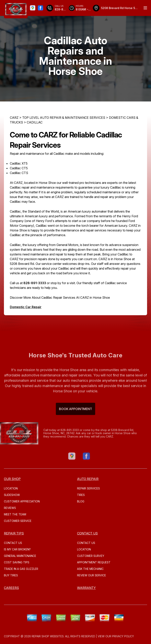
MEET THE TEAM (15, 514)
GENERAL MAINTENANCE (20, 556)
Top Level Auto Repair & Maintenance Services (64, 118)
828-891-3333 (35, 283)
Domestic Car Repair (26, 307)
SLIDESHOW (12, 495)
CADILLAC (35, 122)
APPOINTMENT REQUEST (94, 562)
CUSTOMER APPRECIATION (22, 501)
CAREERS (11, 588)
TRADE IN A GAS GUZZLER (21, 569)
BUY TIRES (11, 575)
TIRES (81, 495)
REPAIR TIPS (14, 533)
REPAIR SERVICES (88, 488)
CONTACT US (13, 543)
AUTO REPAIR (88, 479)
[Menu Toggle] (145, 8)
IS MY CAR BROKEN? (17, 549)
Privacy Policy (123, 636)
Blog (81, 501)
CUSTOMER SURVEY (91, 556)
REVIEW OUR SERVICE (92, 575)
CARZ (14, 118)
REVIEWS (10, 508)
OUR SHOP (12, 479)
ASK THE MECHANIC (90, 569)
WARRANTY (86, 588)
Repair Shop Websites (48, 636)
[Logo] (16, 9)
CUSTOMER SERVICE (18, 521)
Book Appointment (75, 416)
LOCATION (11, 488)
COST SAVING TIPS (17, 562)
